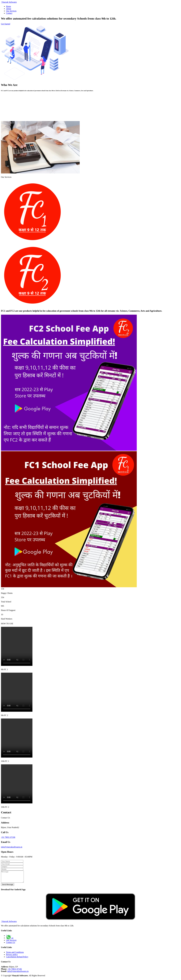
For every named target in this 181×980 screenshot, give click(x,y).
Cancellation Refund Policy (17, 959)
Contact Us (11, 945)
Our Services (11, 11)
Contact (9, 13)
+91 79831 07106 (8, 837)
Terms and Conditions (15, 954)
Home (8, 6)
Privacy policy (12, 957)
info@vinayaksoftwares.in (12, 847)
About (9, 9)
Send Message (8, 887)
